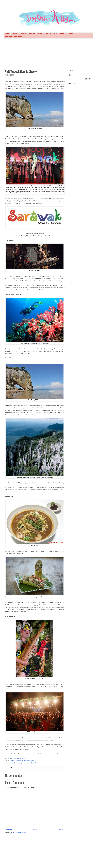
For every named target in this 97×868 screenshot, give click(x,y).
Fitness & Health (51, 34)
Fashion (32, 34)
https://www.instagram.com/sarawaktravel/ (23, 763)
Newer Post (9, 829)
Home (7, 34)
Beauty (24, 34)
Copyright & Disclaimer (13, 37)
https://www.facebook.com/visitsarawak (22, 761)
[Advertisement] (48, 54)
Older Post (61, 829)
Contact (70, 34)
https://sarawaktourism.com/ (18, 758)
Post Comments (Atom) (19, 833)
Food (62, 34)
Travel (40, 34)
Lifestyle (15, 34)
